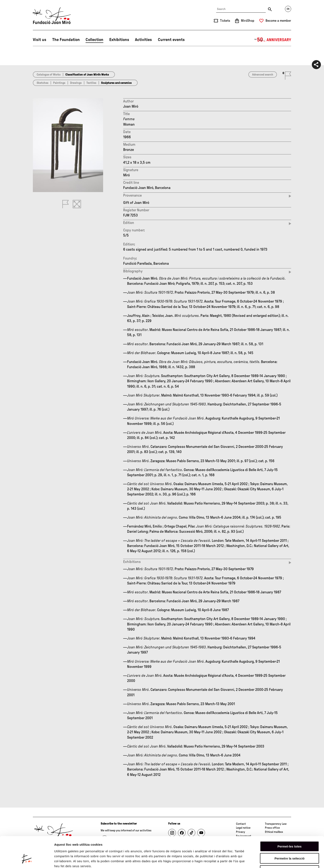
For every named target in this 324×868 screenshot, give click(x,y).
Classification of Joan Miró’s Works (87, 75)
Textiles (91, 83)
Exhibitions (119, 40)
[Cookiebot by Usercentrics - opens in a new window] (27, 860)
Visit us (40, 40)
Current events (171, 40)
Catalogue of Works (49, 75)
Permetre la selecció (289, 833)
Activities (143, 40)
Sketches (42, 83)
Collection (94, 40)
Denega (289, 845)
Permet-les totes (290, 821)
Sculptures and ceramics (116, 83)
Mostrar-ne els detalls (70, 860)
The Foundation (66, 40)
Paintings (59, 83)
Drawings (76, 83)
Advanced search (263, 75)
